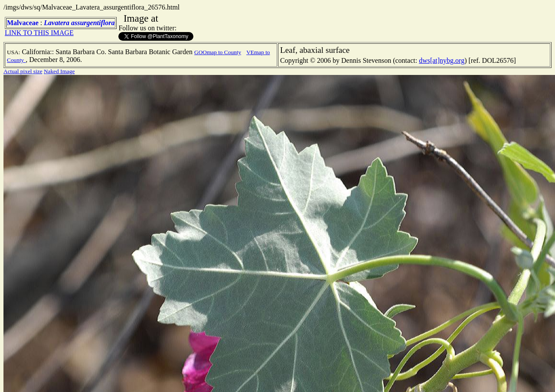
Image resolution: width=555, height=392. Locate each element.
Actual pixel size (23, 71)
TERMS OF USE (481, 378)
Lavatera (57, 23)
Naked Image (59, 71)
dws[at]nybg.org (442, 60)
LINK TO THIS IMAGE (39, 33)
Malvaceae (23, 23)
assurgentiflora (93, 23)
